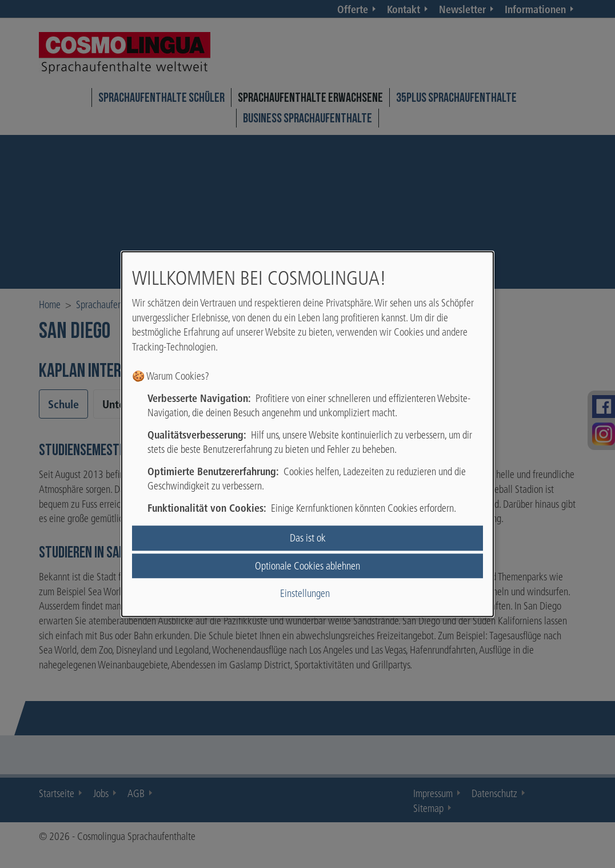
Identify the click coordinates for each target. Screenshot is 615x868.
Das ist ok (308, 538)
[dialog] (307, 434)
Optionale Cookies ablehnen (307, 566)
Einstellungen (305, 593)
